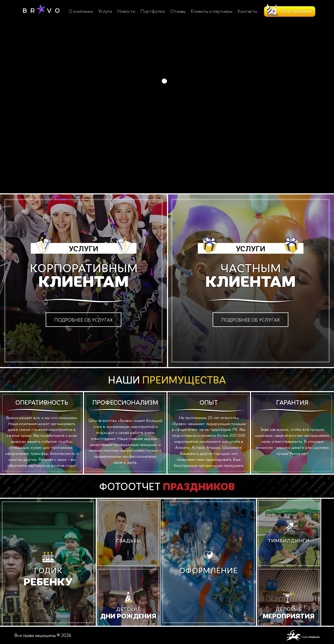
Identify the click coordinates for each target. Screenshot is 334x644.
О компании (81, 11)
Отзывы (178, 11)
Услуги (105, 11)
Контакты (247, 11)
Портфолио (153, 11)
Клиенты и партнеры (211, 11)
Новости (126, 11)
